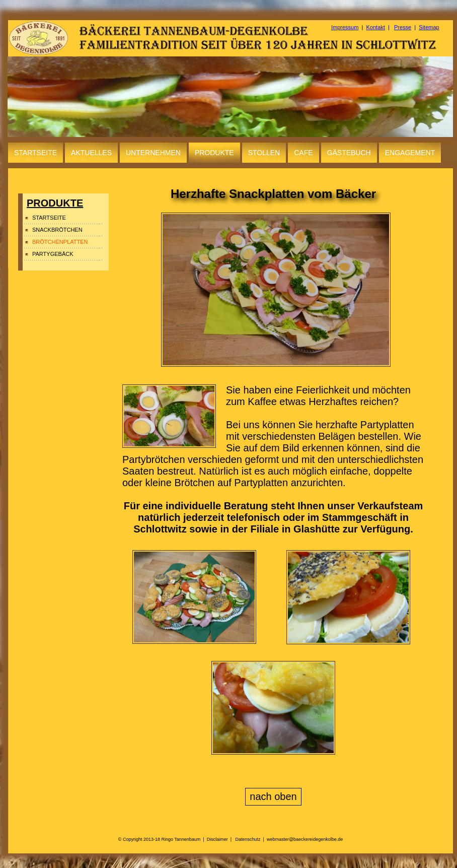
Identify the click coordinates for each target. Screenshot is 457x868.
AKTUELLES (91, 153)
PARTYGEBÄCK (53, 254)
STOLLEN (264, 153)
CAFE (303, 153)
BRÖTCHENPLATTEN (60, 242)
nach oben (273, 796)
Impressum (345, 27)
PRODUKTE (214, 153)
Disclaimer (217, 839)
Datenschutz (248, 839)
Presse (403, 27)
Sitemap (429, 27)
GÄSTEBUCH (349, 153)
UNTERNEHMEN (153, 153)
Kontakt (376, 27)
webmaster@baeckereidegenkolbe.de (305, 839)
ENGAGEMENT (410, 153)
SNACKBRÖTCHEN (57, 230)
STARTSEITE (35, 153)
